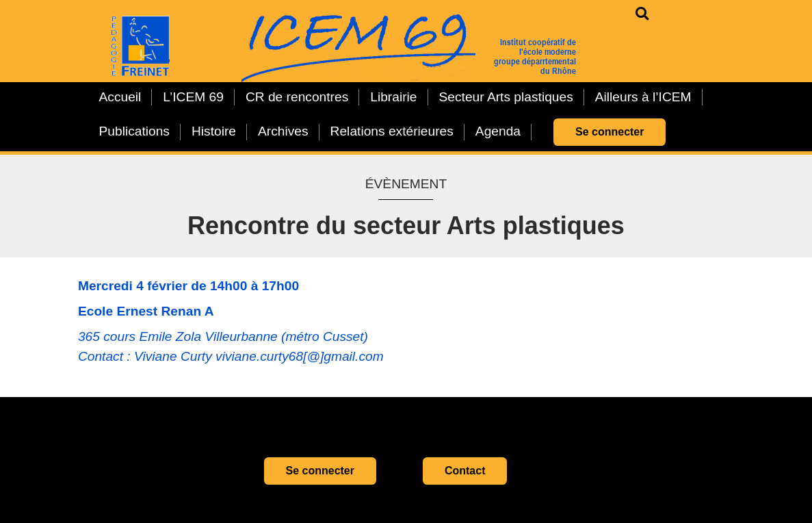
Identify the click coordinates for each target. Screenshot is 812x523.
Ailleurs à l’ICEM (643, 97)
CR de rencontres (297, 97)
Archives (283, 131)
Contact (465, 471)
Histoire (214, 131)
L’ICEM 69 (193, 97)
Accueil (120, 97)
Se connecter (610, 132)
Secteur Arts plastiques (506, 97)
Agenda (498, 131)
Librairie (393, 97)
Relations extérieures (392, 131)
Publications (134, 131)
